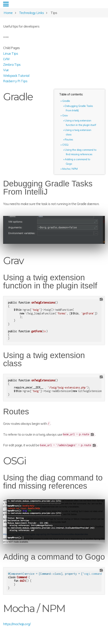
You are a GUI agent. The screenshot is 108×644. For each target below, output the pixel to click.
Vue (6, 70)
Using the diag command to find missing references (53, 482)
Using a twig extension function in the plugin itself (50, 282)
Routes (69, 139)
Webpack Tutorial (16, 76)
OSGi (65, 145)
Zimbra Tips (12, 64)
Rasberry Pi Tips (15, 81)
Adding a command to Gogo (54, 557)
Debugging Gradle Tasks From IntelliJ (48, 188)
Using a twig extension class (44, 359)
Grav (65, 115)
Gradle (66, 101)
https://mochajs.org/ (17, 624)
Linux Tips (11, 53)
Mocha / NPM (70, 169)
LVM (6, 59)
